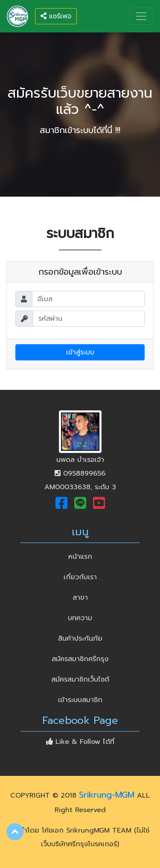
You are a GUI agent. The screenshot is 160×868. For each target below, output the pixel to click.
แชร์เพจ (56, 16)
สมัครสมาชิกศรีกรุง (80, 659)
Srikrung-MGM (107, 795)
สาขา (80, 598)
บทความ (80, 618)
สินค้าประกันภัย (80, 639)
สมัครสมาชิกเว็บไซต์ (80, 679)
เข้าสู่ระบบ (80, 352)
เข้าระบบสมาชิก (80, 700)
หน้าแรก (95, 556)
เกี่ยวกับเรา (80, 577)
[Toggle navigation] (141, 16)
